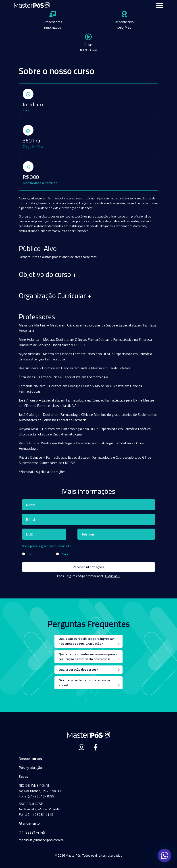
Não (65, 554)
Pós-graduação (30, 768)
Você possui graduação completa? (48, 546)
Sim (30, 554)
